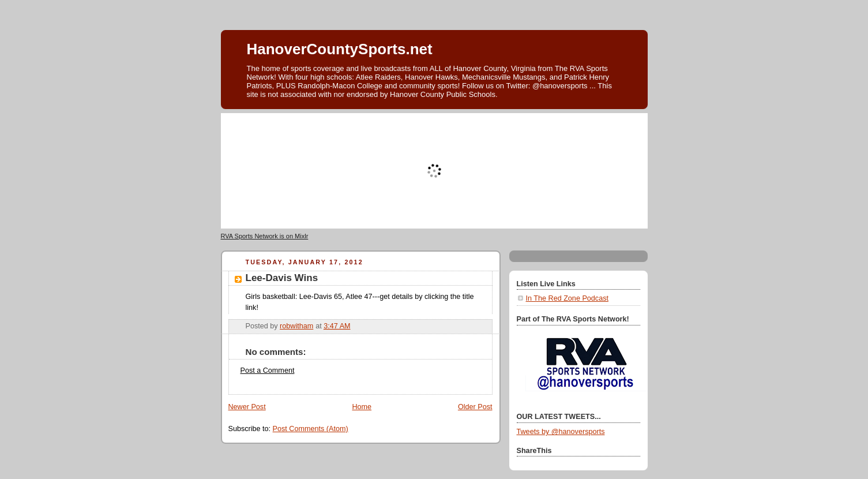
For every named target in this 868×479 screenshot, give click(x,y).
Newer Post (247, 407)
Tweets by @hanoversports (561, 432)
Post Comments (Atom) (311, 429)
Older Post (475, 407)
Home (362, 407)
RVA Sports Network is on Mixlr (265, 236)
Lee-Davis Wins (282, 278)
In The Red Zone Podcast (567, 298)
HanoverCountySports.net (340, 49)
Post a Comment (268, 371)
